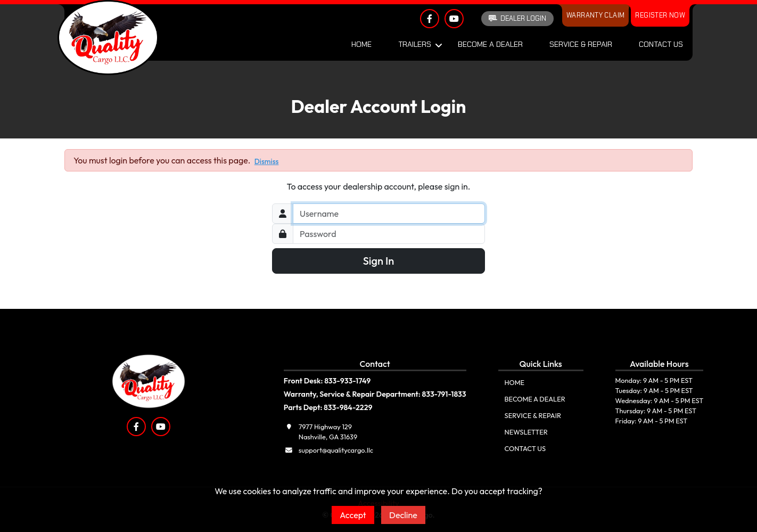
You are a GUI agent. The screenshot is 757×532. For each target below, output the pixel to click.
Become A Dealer (490, 44)
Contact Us (661, 44)
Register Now (660, 15)
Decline (403, 515)
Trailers (415, 44)
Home (361, 44)
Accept (353, 515)
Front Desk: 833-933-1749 (327, 381)
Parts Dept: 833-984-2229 (328, 407)
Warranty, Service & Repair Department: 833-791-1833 (375, 394)
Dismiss (267, 161)
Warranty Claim (595, 15)
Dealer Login (517, 18)
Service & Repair (581, 44)
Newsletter (526, 432)
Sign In (379, 261)
